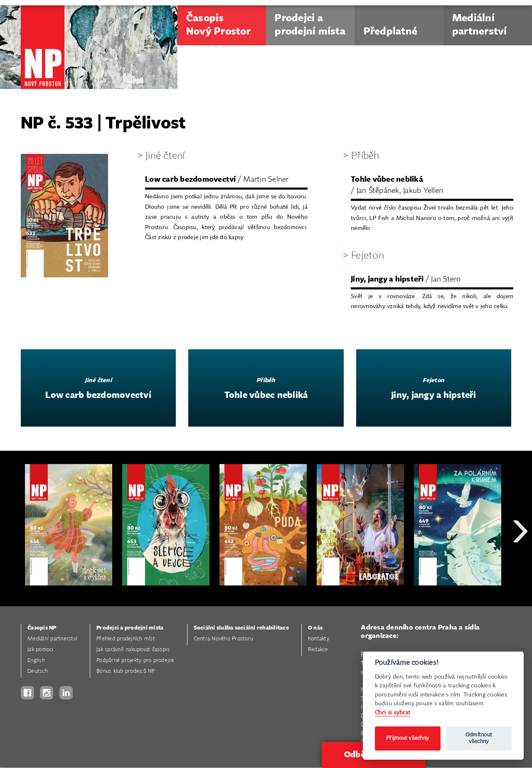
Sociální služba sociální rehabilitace (241, 628)
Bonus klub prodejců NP (126, 671)
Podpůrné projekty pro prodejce (135, 661)
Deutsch (38, 671)
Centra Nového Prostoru (224, 639)
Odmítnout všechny (479, 738)
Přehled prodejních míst (126, 639)
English (36, 661)
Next (520, 561)
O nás (315, 628)
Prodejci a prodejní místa (130, 628)
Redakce (318, 650)
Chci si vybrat (393, 712)
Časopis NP (42, 628)
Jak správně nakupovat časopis (133, 650)
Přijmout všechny (408, 738)
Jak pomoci (41, 650)
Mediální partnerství (52, 639)
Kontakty (319, 639)
